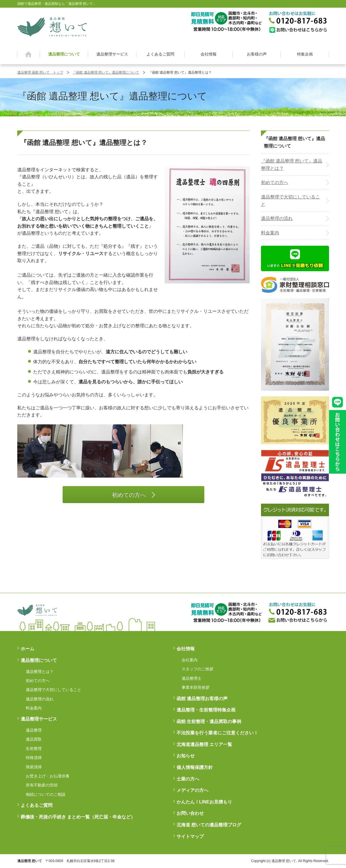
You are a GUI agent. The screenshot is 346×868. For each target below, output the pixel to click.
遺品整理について (64, 54)
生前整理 (34, 749)
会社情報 (209, 54)
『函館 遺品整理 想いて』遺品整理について (106, 72)
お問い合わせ (190, 813)
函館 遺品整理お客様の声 (202, 699)
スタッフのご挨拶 (198, 669)
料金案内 (270, 233)
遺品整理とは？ (40, 672)
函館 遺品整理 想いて (52, 27)
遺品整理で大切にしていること (290, 201)
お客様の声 (257, 54)
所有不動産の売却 (42, 785)
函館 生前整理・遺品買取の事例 (209, 721)
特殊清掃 (34, 758)
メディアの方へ (192, 790)
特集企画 (305, 54)
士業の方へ (188, 779)
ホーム (28, 54)
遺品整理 (34, 730)
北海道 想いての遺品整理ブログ (209, 825)
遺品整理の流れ (277, 218)
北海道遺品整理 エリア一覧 (204, 744)
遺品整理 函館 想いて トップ (40, 72)
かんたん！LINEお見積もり (204, 802)
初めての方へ (275, 182)
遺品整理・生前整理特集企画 (206, 710)
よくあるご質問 (160, 54)
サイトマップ (190, 836)
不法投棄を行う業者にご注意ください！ (217, 733)
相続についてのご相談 (46, 794)
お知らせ (186, 756)
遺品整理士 (192, 678)
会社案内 (190, 660)
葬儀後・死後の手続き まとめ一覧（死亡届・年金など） (78, 817)
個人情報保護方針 (195, 767)
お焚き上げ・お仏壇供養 (48, 776)
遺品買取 (34, 739)
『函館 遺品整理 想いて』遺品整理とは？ (292, 165)
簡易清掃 (34, 767)
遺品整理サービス (112, 54)
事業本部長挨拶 (196, 687)
